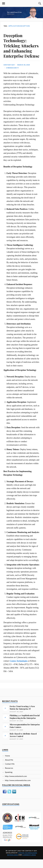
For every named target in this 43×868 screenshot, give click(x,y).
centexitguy (9, 65)
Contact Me (10, 764)
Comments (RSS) (29, 855)
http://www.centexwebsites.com (18, 780)
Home (7, 756)
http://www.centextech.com (16, 776)
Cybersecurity (12, 68)
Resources (9, 768)
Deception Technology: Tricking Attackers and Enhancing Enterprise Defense (21, 46)
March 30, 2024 (24, 65)
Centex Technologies (28, 853)
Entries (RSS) (13, 855)
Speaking (9, 772)
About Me (9, 760)
